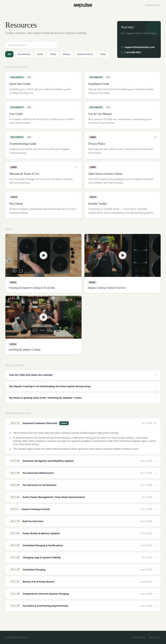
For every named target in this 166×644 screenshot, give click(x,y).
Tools (53, 54)
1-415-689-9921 (131, 52)
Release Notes (85, 54)
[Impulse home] (83, 5)
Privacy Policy (139, 637)
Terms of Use (155, 637)
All (9, 54)
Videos (66, 54)
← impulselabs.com (152, 5)
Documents (24, 54)
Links (40, 54)
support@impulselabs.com (138, 47)
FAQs (103, 54)
